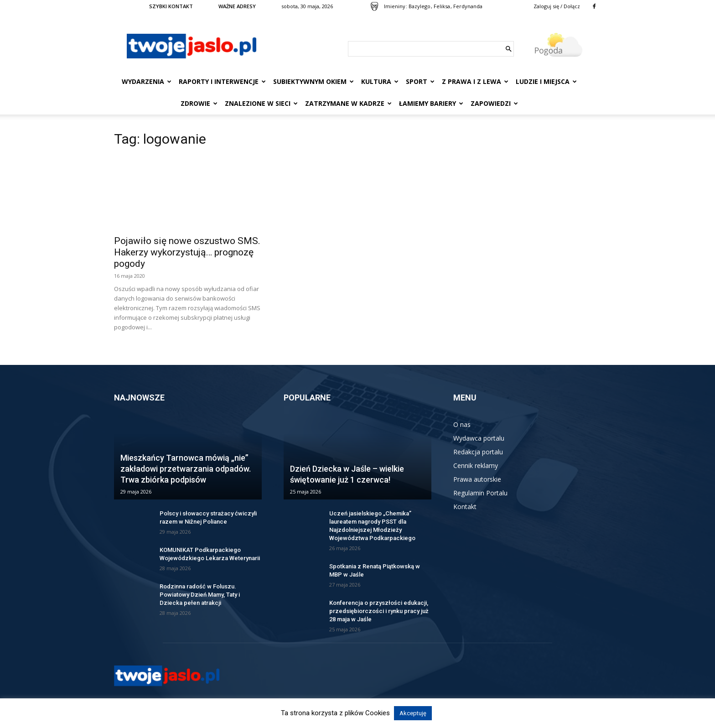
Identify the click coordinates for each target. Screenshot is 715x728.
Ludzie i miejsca (546, 81)
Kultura (380, 81)
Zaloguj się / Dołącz (557, 6)
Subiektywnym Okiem (313, 81)
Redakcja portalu (478, 452)
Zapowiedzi (494, 103)
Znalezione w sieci (261, 103)
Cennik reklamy (476, 465)
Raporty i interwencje (222, 81)
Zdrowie (199, 103)
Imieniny (395, 6)
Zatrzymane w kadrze (348, 103)
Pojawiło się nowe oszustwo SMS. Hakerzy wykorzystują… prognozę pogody (187, 252)
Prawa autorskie (477, 479)
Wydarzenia (147, 81)
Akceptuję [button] (413, 713)
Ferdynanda (468, 6)
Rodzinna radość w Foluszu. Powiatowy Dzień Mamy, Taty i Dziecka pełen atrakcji (200, 595)
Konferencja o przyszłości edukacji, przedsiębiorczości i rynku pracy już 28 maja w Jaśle (379, 611)
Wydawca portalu (479, 438)
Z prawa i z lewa (475, 81)
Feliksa (442, 6)
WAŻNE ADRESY (237, 6)
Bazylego (420, 6)
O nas (462, 424)
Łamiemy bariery (431, 103)
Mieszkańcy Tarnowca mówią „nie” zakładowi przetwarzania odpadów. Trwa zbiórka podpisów (186, 469)
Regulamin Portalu (480, 493)
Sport (420, 81)
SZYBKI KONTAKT (171, 6)
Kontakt (465, 507)
